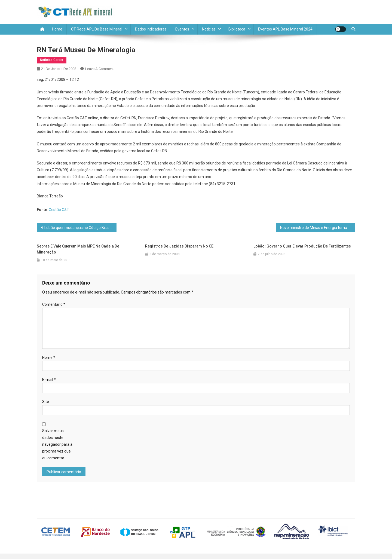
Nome (49, 358)
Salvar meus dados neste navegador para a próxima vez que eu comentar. (57, 445)
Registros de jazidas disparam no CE (179, 246)
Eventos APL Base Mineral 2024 (285, 29)
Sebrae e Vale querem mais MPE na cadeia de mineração (78, 249)
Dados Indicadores (151, 29)
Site (46, 402)
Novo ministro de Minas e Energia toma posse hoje (318, 228)
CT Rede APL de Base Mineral (97, 29)
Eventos (182, 29)
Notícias (209, 29)
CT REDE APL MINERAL (161, 12)
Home (57, 29)
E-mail (49, 380)
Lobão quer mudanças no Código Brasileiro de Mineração (80, 228)
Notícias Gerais (52, 60)
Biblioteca (237, 29)
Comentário (54, 304)
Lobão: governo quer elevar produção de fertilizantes (302, 246)
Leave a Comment (99, 69)
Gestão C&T (59, 210)
